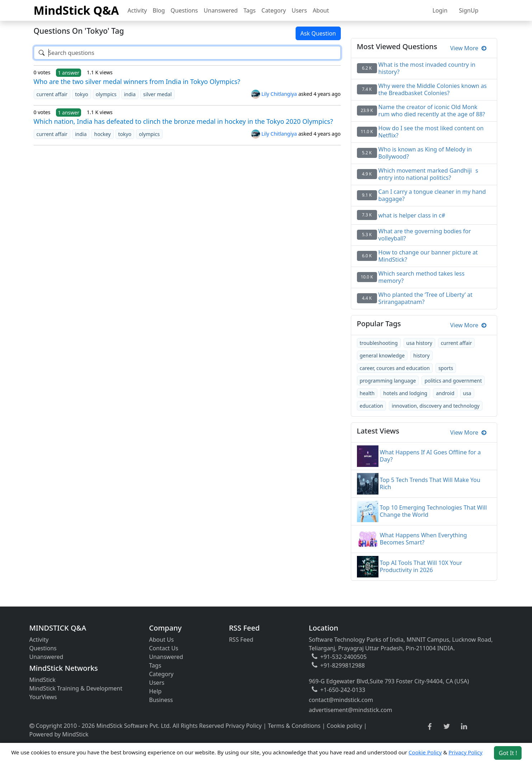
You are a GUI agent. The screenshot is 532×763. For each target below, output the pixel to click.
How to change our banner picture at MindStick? (428, 256)
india (130, 94)
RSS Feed (241, 640)
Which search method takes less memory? (422, 277)
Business (161, 700)
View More (468, 48)
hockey (102, 134)
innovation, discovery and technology (436, 406)
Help (156, 691)
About (321, 10)
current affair (52, 94)
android (445, 393)
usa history (419, 343)
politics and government (453, 381)
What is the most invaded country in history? (427, 68)
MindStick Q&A (76, 10)
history (421, 355)
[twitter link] (447, 727)
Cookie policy (345, 726)
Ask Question (318, 33)
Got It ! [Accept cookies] (508, 753)
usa (467, 393)
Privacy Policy (244, 726)
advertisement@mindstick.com (350, 710)
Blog (159, 10)
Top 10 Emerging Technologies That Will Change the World (434, 511)
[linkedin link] (464, 727)
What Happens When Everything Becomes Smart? (423, 539)
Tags (250, 10)
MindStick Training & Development (76, 688)
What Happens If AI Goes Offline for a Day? (430, 456)
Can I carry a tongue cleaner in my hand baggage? (432, 195)
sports (446, 368)
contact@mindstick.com (341, 700)
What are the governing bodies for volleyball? (425, 235)
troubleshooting (379, 343)
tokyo (82, 94)
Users (299, 10)
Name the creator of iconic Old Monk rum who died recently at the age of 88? (432, 111)
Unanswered (221, 10)
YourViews (43, 697)
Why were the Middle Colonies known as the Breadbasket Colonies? (433, 89)
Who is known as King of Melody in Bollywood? (425, 153)
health (367, 393)
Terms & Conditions (294, 726)
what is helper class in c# (412, 215)
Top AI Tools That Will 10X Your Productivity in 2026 (421, 566)
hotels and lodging (405, 393)
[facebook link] (430, 727)
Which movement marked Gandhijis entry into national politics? (428, 174)
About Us (162, 640)
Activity (137, 10)
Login (440, 10)
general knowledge (382, 355)
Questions (184, 10)
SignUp (469, 10)
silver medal (157, 94)
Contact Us (164, 648)
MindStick (43, 680)
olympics (106, 94)
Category (274, 10)
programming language (388, 381)
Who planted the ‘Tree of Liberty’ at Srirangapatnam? (425, 298)
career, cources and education (395, 368)
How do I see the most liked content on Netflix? (431, 132)
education (372, 406)
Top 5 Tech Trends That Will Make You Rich (430, 483)
